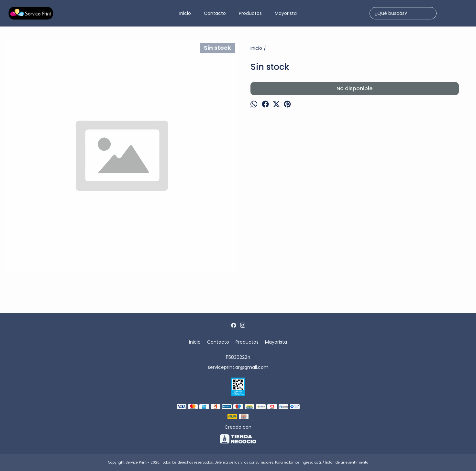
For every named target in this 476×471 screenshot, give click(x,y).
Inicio (185, 13)
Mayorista (286, 13)
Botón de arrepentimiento (347, 462)
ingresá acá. (312, 462)
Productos (250, 13)
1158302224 (238, 357)
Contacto (215, 13)
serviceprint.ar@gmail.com (238, 367)
